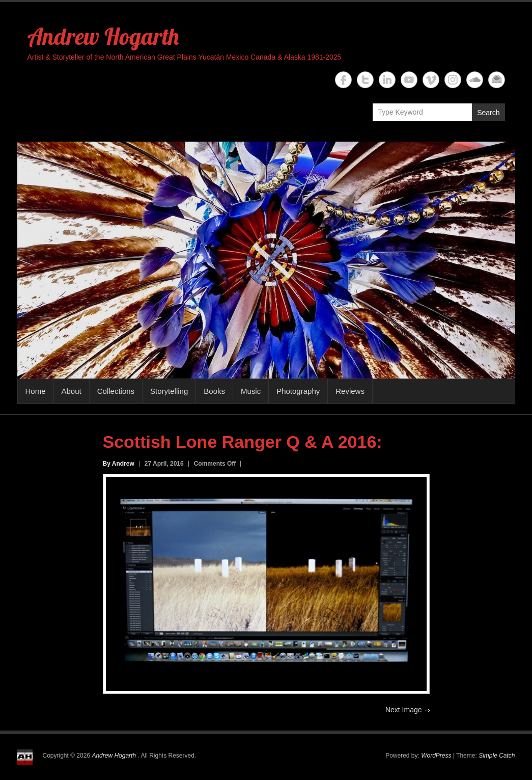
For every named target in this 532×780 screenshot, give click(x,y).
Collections (116, 391)
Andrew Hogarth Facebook (343, 80)
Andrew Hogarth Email (497, 80)
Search (488, 113)
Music (251, 391)
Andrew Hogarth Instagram (453, 80)
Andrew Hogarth (103, 36)
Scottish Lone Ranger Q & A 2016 (240, 442)
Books (214, 391)
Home (36, 391)
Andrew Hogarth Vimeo (431, 80)
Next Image (404, 710)
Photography (298, 391)
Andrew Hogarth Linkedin (387, 80)
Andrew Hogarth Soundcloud (475, 80)
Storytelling (169, 391)
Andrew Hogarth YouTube (409, 80)
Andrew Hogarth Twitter (365, 80)
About (72, 391)
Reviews (350, 391)
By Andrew (119, 464)
